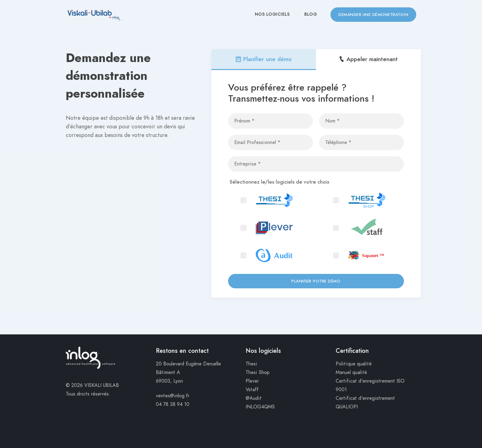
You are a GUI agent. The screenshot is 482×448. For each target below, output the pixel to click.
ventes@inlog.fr (173, 396)
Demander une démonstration (373, 15)
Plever (252, 381)
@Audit (254, 398)
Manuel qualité (351, 372)
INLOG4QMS (260, 407)
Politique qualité (354, 364)
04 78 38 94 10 (173, 404)
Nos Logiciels (272, 14)
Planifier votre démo (316, 281)
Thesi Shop (258, 372)
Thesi (251, 364)
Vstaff (252, 390)
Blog (311, 14)
